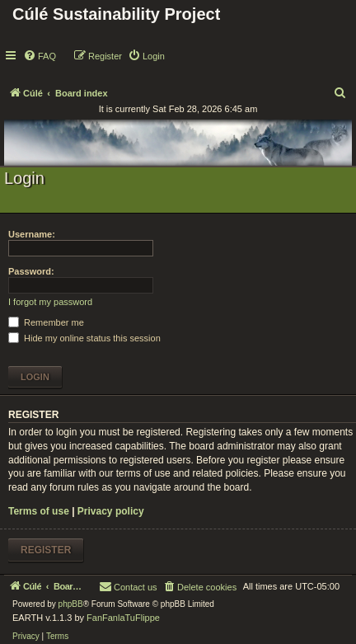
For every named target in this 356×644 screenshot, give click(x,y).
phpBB (71, 604)
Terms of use (39, 511)
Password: (31, 271)
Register (46, 550)
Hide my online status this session (84, 338)
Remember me (46, 322)
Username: (32, 234)
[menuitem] (40, 56)
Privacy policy (111, 511)
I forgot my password (50, 302)
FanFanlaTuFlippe (123, 618)
